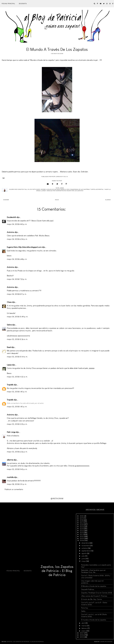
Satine (9, 325)
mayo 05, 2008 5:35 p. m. (17, 424)
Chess (9, 302)
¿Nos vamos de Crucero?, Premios (94, 596)
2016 (82, 524)
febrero (85, 628)
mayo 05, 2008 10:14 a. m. (17, 357)
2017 (82, 522)
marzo (84, 626)
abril (83, 623)
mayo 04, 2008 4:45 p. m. (17, 224)
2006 (82, 635)
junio (83, 559)
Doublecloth (12, 217)
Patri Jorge (11, 432)
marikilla (10, 477)
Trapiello (10, 385)
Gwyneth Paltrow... (88, 589)
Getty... (84, 611)
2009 (82, 538)
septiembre (86, 551)
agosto (84, 553)
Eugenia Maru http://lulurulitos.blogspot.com (24, 247)
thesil (9, 347)
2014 (82, 528)
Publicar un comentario (14, 489)
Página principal (8, 4)
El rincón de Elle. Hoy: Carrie (91, 599)
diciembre (85, 543)
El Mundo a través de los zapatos (94, 586)
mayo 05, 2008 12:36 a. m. (17, 339)
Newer (6, 200)
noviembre (86, 546)
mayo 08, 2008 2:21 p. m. (17, 484)
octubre (85, 548)
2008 (82, 540)
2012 (82, 532)
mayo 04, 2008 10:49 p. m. (17, 317)
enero (84, 631)
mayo (84, 561)
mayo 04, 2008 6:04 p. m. (17, 239)
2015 (82, 526)
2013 (82, 530)
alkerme (10, 460)
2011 (82, 534)
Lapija (9, 365)
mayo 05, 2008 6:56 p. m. (17, 452)
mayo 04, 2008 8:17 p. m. (17, 294)
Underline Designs (106, 642)
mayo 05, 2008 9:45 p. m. (17, 469)
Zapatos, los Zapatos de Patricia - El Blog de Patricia (57, 571)
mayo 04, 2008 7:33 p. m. (17, 279)
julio (83, 556)
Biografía (23, 4)
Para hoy (85, 608)
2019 (82, 518)
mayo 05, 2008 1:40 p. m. (17, 392)
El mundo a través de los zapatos (94, 620)
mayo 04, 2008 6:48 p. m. (17, 259)
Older (108, 200)
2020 (82, 516)
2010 (82, 536)
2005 (82, 637)
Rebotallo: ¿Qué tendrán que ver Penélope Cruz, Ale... (93, 571)
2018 (82, 520)
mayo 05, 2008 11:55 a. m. (17, 377)
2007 (82, 633)
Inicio (57, 200)
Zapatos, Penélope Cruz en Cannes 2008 (97, 593)
